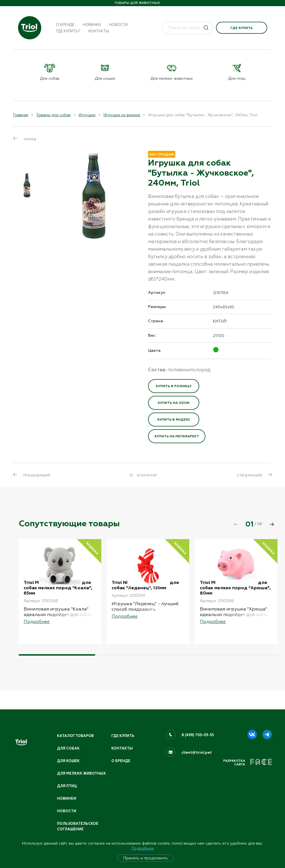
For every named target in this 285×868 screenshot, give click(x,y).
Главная (21, 115)
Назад (30, 139)
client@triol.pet (197, 745)
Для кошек (69, 754)
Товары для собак (53, 115)
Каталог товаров (76, 728)
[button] (272, 524)
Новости (118, 25)
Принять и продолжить (146, 858)
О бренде (65, 25)
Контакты (99, 31)
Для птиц (67, 785)
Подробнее (143, 848)
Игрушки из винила (122, 115)
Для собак (68, 741)
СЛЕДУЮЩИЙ (249, 475)
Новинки (92, 25)
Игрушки (87, 115)
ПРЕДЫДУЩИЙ (37, 475)
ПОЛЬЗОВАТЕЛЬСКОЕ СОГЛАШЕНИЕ (78, 826)
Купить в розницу (174, 386)
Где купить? (68, 31)
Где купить (242, 28)
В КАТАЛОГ (147, 475)
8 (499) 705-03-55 (198, 728)
